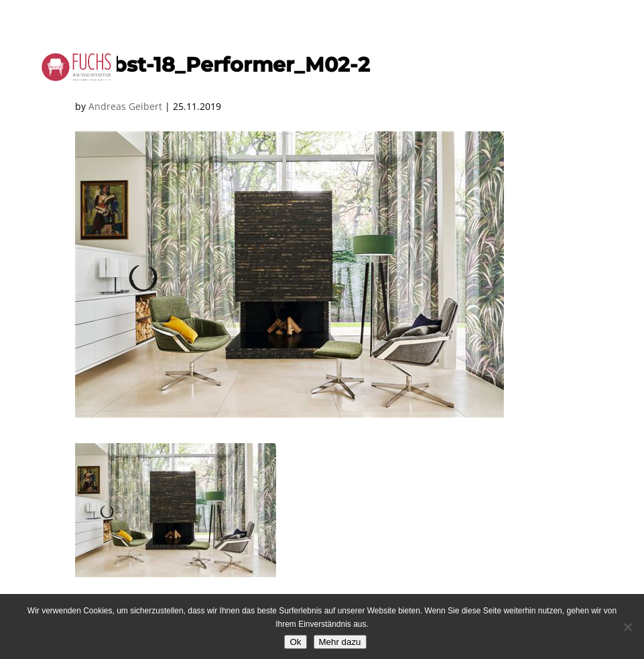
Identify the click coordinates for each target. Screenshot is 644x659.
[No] (627, 627)
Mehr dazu (340, 642)
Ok (295, 642)
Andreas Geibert (125, 106)
